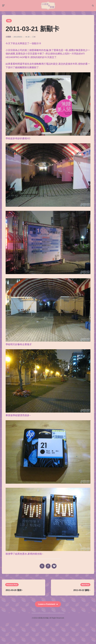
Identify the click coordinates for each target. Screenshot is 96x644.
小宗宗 (8, 37)
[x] (42, 566)
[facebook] (48, 566)
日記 (9, 21)
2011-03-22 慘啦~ (82, 590)
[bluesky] (54, 566)
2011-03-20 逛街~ (14, 590)
